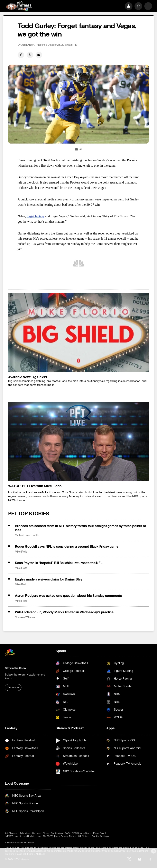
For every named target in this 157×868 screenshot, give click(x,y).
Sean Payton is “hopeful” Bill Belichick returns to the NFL (59, 563)
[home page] (19, 6)
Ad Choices (11, 833)
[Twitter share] (30, 55)
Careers (36, 833)
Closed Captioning (53, 833)
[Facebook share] (21, 55)
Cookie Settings (100, 836)
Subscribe (13, 687)
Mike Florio (21, 552)
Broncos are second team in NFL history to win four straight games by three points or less (81, 528)
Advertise (25, 833)
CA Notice (84, 836)
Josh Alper (27, 45)
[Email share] (39, 55)
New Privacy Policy (66, 836)
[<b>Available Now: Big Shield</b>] (78, 332)
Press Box (99, 833)
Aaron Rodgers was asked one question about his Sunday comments (68, 596)
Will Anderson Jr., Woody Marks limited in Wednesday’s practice (64, 612)
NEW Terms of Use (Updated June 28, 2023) (29, 836)
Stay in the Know (16, 668)
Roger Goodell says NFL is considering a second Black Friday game (67, 547)
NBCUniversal (27, 843)
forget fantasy (35, 216)
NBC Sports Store (81, 833)
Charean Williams (25, 618)
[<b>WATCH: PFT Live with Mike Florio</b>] (78, 441)
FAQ (67, 833)
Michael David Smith (27, 535)
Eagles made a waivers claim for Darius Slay (49, 579)
